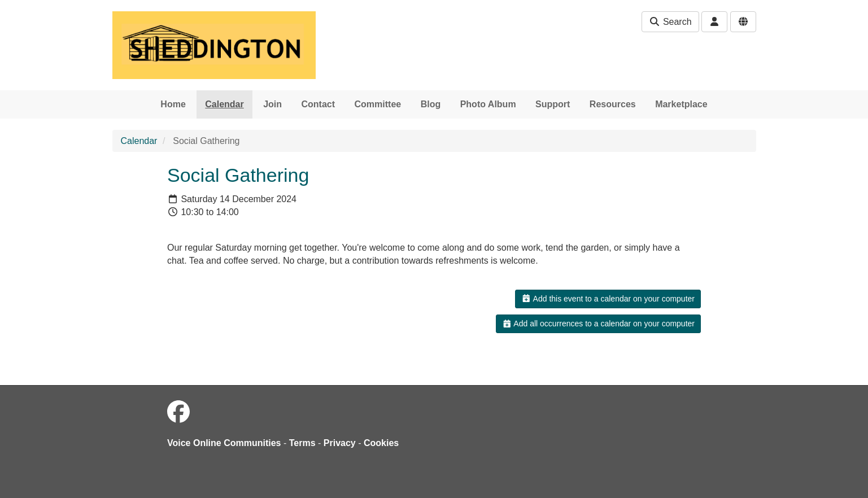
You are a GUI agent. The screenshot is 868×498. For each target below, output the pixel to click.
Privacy (340, 443)
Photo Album (488, 104)
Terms (302, 443)
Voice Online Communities (224, 443)
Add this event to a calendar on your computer (608, 299)
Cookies (381, 443)
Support (553, 104)
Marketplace (681, 104)
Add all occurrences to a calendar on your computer (598, 324)
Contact (319, 104)
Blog (431, 104)
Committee (378, 104)
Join (272, 104)
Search (670, 22)
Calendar (224, 104)
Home (173, 104)
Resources (613, 104)
